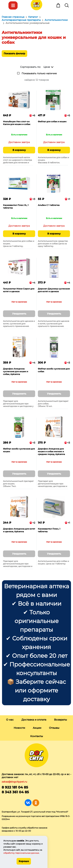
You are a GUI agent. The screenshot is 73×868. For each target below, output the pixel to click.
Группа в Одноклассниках (36, 803)
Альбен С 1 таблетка (49, 205)
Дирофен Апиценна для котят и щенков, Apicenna (19, 530)
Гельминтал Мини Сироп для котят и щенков (19, 290)
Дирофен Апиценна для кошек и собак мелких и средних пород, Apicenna (51, 451)
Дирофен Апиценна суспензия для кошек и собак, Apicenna (16, 371)
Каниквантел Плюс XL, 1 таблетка (16, 206)
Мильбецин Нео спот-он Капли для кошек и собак (17, 123)
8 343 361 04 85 (15, 792)
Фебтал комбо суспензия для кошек (19, 450)
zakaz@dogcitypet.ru (14, 782)
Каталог (13, 5)
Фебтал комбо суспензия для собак (54, 370)
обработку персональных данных (21, 853)
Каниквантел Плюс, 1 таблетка (49, 530)
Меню (5, 5)
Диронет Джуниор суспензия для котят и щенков (54, 290)
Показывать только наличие (39, 73)
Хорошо (24, 861)
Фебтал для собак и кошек (52, 121)
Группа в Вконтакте (28, 803)
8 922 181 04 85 (15, 787)
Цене (47, 67)
